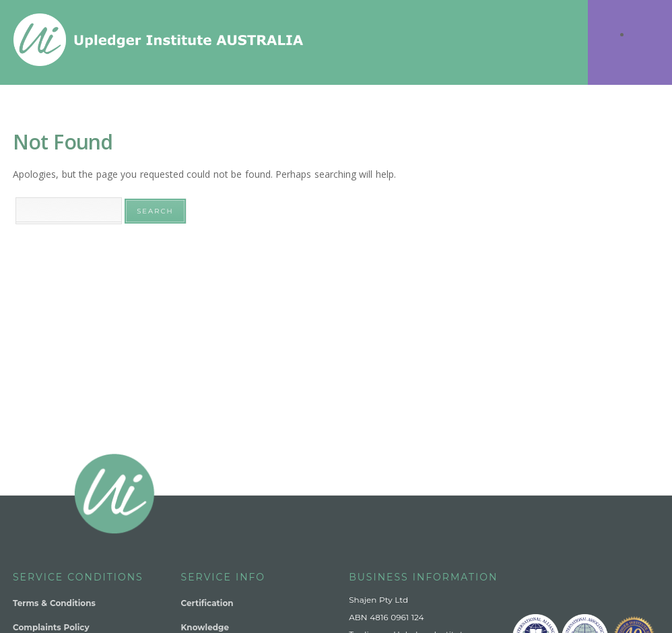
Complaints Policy (51, 627)
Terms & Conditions (54, 603)
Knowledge (205, 627)
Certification (207, 603)
